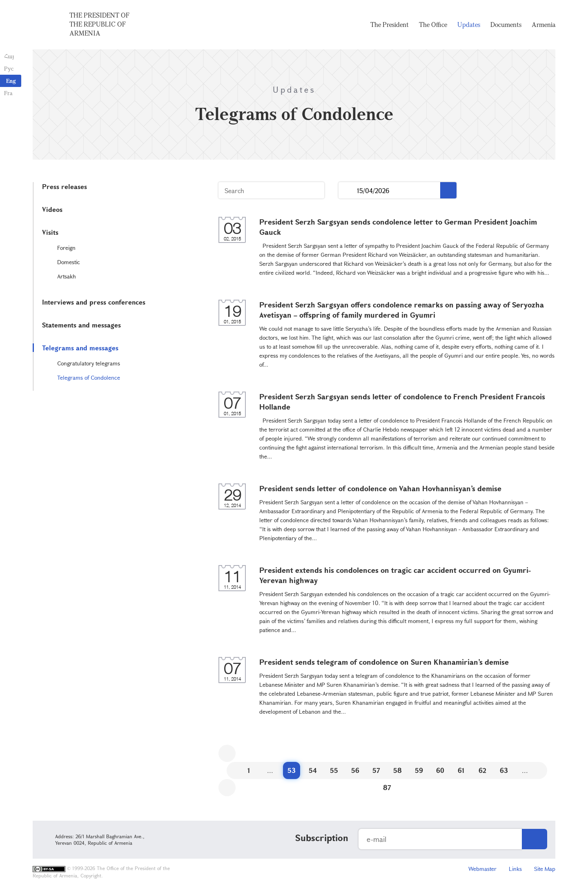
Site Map (545, 869)
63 (504, 770)
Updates (469, 24)
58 (398, 770)
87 (387, 787)
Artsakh (67, 276)
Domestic (69, 262)
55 (334, 770)
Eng (11, 81)
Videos (52, 209)
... (348, 190)
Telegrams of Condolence (89, 377)
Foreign (66, 248)
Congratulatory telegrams (89, 363)
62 (482, 770)
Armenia (543, 24)
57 (376, 770)
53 (292, 770)
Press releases (65, 186)
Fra (8, 93)
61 (461, 770)
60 (440, 770)
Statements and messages (81, 325)
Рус (9, 68)
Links (515, 869)
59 (419, 770)
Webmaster (482, 869)
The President (390, 24)
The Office (433, 24)
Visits (50, 232)
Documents (506, 24)
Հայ (9, 56)
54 (313, 770)
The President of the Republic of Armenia (99, 24)
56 (355, 770)
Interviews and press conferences (94, 302)
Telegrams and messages (80, 348)
